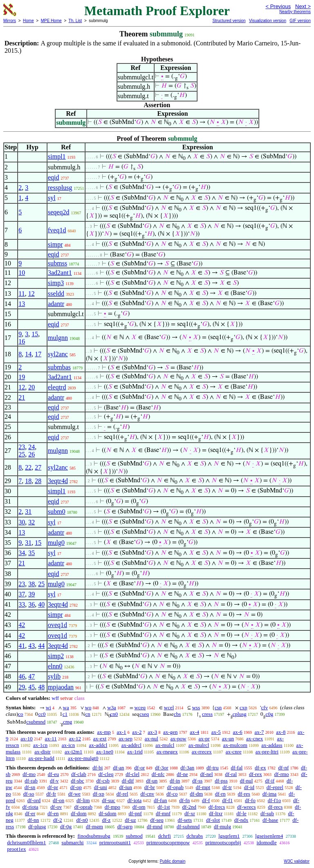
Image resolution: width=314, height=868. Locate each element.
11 (21, 293)
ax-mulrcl (199, 745)
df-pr (53, 787)
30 (22, 522)
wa (66, 707)
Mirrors (10, 21)
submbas (59, 367)
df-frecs (217, 807)
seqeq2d (58, 212)
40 (41, 604)
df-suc (109, 800)
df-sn (30, 787)
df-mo (29, 774)
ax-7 (259, 732)
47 (31, 676)
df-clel (132, 774)
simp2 (56, 656)
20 (31, 387)
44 (41, 646)
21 (22, 397)
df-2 (58, 820)
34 (22, 553)
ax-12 (75, 739)
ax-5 (216, 732)
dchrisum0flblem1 (26, 842)
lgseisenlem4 (269, 836)
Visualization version (268, 21)
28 (38, 481)
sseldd (56, 293)
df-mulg (222, 826)
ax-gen (170, 732)
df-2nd (189, 807)
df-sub (267, 813)
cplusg (240, 714)
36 (31, 604)
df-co (172, 794)
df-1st (164, 807)
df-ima (270, 794)
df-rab (31, 781)
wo (88, 707)
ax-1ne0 (105, 752)
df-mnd (155, 826)
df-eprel (275, 787)
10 (22, 273)
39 (31, 594)
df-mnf (163, 813)
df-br (150, 787)
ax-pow (178, 739)
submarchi (73, 842)
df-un (152, 781)
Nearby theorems (295, 12)
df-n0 (82, 820)
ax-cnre (234, 752)
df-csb (103, 781)
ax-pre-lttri (267, 752)
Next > (303, 6)
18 (28, 481)
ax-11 (51, 739)
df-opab (175, 787)
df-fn (184, 800)
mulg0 (56, 543)
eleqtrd (57, 387)
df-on (58, 800)
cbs (177, 714)
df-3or (162, 768)
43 (31, 646)
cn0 (114, 714)
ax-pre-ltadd (41, 758)
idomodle (267, 842)
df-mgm (94, 826)
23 (22, 447)
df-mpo (112, 807)
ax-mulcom (235, 745)
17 (38, 354)
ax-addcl (98, 745)
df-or (139, 768)
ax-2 (137, 732)
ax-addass (272, 745)
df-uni (101, 787)
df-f (206, 800)
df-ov (56, 807)
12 (31, 293)
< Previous (278, 6)
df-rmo (281, 774)
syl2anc (58, 354)
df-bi (98, 768)
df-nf (283, 768)
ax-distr (43, 752)
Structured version (229, 21)
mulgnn (58, 338)
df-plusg (37, 826)
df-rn (220, 794)
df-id (249, 787)
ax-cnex (255, 739)
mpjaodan (61, 687)
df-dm (196, 794)
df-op (76, 787)
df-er (30, 813)
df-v (54, 781)
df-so (29, 794)
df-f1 (227, 800)
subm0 (57, 512)
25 (22, 454)
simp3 (56, 283)
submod (134, 836)
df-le (241, 813)
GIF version (300, 21)
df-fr (51, 794)
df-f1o (275, 800)
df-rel (122, 794)
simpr (55, 244)
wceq (140, 707)
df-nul (247, 781)
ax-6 (238, 732)
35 (31, 553)
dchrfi (165, 836)
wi (48, 707)
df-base (270, 820)
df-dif (128, 781)
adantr (56, 304)
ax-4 (194, 732)
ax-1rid (135, 752)
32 (31, 522)
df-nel (207, 774)
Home (28, 21)
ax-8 (281, 732)
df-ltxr (216, 813)
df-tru (213, 768)
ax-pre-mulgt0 (83, 758)
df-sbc (77, 781)
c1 (65, 714)
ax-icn (68, 745)
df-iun (126, 787)
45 (31, 687)
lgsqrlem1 (229, 836)
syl (52, 198)
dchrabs (195, 836)
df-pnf (135, 813)
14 (28, 354)
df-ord (34, 800)
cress (207, 714)
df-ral (231, 774)
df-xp (99, 794)
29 (22, 687)
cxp (243, 707)
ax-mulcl (165, 745)
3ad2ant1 (60, 273)
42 (22, 625)
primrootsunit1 (115, 842)
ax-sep (126, 739)
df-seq (157, 820)
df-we (74, 794)
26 (31, 454)
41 (22, 646)
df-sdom (107, 813)
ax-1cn (40, 745)
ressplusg (60, 188)
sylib (54, 676)
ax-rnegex (167, 752)
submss (57, 263)
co (20, 714)
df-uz (130, 820)
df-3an (187, 768)
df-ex (260, 768)
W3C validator (297, 861)
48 (41, 687)
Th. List (75, 21)
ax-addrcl (131, 745)
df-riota (30, 807)
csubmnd (36, 722)
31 (28, 512)
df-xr (190, 813)
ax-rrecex (202, 752)
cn (87, 714)
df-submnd (188, 826)
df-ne (182, 774)
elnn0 (55, 666)
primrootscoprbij (223, 842)
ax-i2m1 (73, 752)
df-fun (160, 800)
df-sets (185, 820)
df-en (53, 813)
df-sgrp (125, 826)
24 (31, 447)
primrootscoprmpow (168, 842)
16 (22, 341)
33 (22, 604)
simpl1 (57, 156)
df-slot (213, 820)
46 (22, 676)
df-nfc (158, 774)
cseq (144, 714)
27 (38, 467)
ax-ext (100, 739)
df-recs (275, 807)
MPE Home (51, 21)
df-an (118, 768)
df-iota (135, 800)
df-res (244, 794)
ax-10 (27, 739)
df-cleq (106, 774)
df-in (175, 781)
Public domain (173, 861)
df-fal (237, 768)
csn (218, 707)
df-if (270, 781)
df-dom (78, 813)
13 (22, 304)
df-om (139, 807)
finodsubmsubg (94, 836)
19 (22, 377)
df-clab (79, 774)
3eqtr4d (58, 481)
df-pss (221, 781)
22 (28, 467)
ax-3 (152, 732)
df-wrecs (246, 807)
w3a (112, 707)
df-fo (250, 800)
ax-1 (122, 732)
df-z (106, 820)
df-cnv (147, 794)
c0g (269, 714)
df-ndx (241, 820)
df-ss (197, 781)
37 (22, 594)
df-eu (53, 774)
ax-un (228, 739)
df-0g (66, 826)
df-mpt (203, 787)
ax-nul (151, 739)
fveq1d (57, 230)
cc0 (42, 714)
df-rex (256, 774)
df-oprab (83, 807)
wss (196, 707)
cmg (67, 722)
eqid (54, 177)
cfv (265, 707)
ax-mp (104, 732)
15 (35, 334)
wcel (169, 707)
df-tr (227, 787)
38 (31, 584)
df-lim (83, 800)
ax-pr (204, 739)
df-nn (33, 820)
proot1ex (16, 849)
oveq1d (57, 625)
